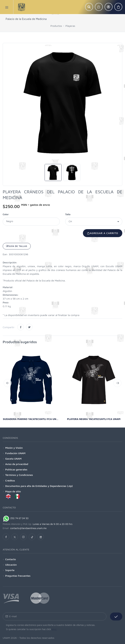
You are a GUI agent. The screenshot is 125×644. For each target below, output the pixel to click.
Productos (56, 26)
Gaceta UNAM (13, 459)
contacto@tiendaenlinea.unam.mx (28, 528)
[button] (89, 7)
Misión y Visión (14, 448)
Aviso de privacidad (17, 464)
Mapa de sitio (13, 491)
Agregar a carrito (103, 233)
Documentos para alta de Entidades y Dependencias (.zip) (39, 486)
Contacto (11, 559)
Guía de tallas (17, 246)
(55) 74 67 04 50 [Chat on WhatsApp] (16, 518)
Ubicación (11, 565)
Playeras (70, 26)
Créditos (10, 480)
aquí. (54, 629)
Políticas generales (16, 469)
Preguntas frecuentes (18, 576)
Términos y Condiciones (19, 475)
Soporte (10, 570)
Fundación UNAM (15, 453)
